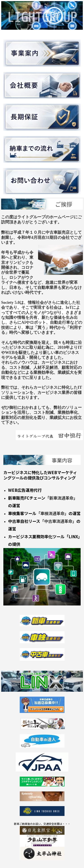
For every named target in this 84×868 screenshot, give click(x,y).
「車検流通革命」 (52, 513)
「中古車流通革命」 (58, 521)
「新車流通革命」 (61, 498)
